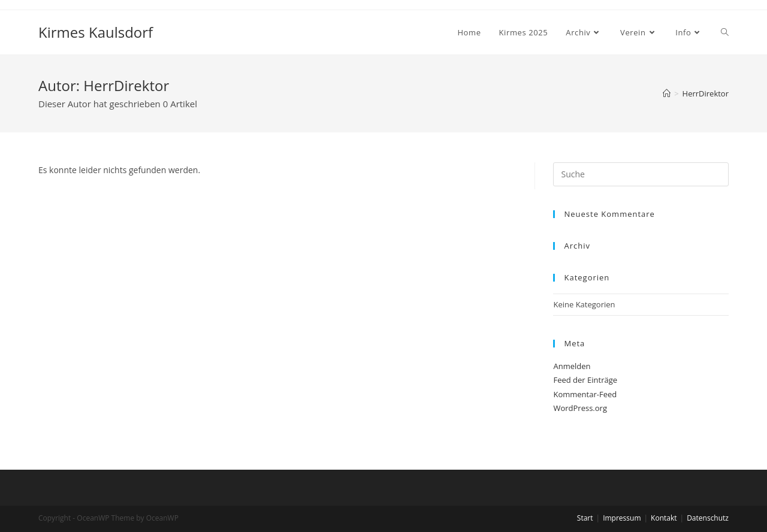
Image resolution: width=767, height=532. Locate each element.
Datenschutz (708, 518)
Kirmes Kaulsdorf (96, 32)
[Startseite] (667, 93)
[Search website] (725, 32)
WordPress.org (580, 408)
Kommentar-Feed (585, 394)
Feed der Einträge (585, 380)
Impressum (622, 518)
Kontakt (664, 518)
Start (585, 518)
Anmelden (572, 366)
